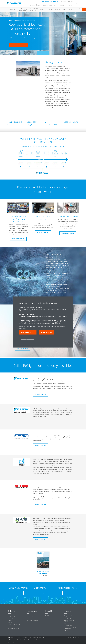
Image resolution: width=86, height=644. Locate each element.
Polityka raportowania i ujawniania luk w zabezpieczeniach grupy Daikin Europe (70, 626)
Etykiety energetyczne (69, 618)
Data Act (66, 631)
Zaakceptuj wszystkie (28, 332)
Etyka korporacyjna (11, 640)
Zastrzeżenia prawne (22, 637)
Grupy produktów (68, 616)
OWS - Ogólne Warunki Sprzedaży (14, 625)
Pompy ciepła (31, 640)
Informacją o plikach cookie (38, 327)
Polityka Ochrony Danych (39, 637)
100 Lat (79, 9)
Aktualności (72, 9)
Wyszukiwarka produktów (33, 9)
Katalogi (58, 9)
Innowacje (11, 618)
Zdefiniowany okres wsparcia (69, 621)
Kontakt (50, 9)
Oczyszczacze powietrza (12, 642)
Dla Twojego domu (32, 616)
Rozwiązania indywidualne (33, 618)
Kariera (10, 622)
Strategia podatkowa (13, 628)
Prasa (10, 620)
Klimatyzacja (39, 640)
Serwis (47, 618)
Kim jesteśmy (12, 616)
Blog (64, 9)
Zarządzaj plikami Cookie (27, 339)
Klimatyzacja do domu (32, 620)
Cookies (30, 637)
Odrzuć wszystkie (46, 332)
